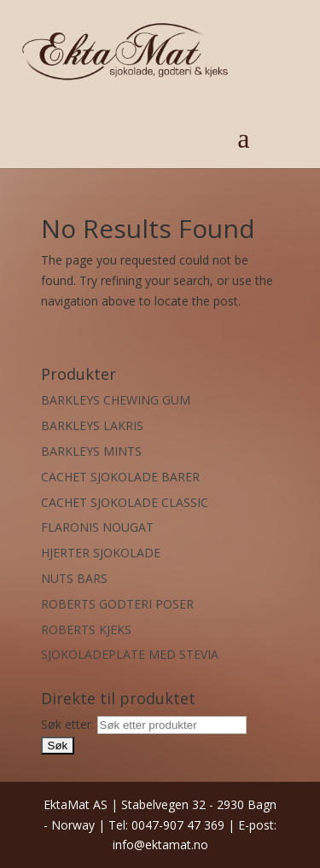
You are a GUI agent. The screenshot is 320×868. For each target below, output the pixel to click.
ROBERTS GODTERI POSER (117, 604)
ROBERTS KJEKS (86, 629)
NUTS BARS (74, 578)
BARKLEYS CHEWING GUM (116, 400)
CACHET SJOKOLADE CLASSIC (125, 502)
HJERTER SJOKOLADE (101, 553)
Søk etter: (67, 724)
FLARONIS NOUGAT (97, 527)
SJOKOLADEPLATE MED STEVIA (130, 654)
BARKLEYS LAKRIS (92, 425)
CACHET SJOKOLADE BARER (120, 477)
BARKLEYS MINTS (91, 451)
